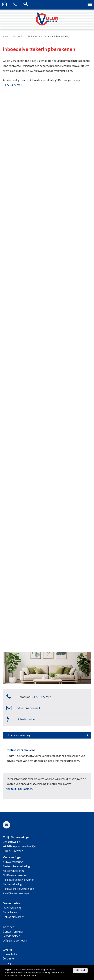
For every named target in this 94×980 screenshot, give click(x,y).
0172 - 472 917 (12, 85)
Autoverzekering (13, 862)
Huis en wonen (36, 36)
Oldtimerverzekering (15, 875)
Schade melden (27, 719)
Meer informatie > (27, 976)
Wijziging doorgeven (15, 941)
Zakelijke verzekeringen (17, 893)
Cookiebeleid (10, 954)
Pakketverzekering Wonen (19, 880)
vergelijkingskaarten (19, 789)
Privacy (7, 963)
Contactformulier (13, 932)
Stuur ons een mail (29, 708)
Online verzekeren (20, 750)
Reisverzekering (12, 884)
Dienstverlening (12, 908)
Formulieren (10, 912)
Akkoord (80, 970)
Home (6, 36)
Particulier (19, 36)
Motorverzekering (14, 871)
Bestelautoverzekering (16, 866)
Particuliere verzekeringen (18, 889)
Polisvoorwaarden (14, 917)
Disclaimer (9, 958)
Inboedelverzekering (18, 735)
